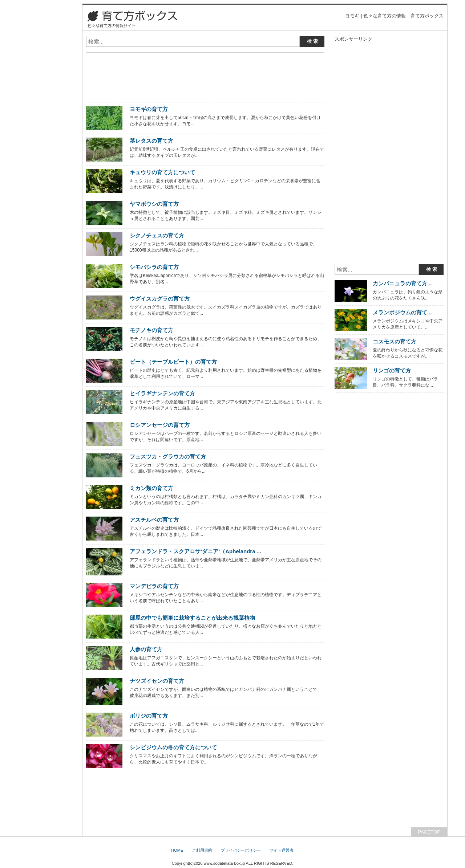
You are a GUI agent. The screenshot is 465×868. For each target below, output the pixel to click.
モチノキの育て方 (151, 330)
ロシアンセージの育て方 (160, 425)
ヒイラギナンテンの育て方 (162, 393)
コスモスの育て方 (395, 341)
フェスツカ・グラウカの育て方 (168, 457)
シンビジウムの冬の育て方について (173, 747)
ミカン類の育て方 (151, 488)
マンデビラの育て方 (154, 586)
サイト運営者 (282, 850)
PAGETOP (429, 832)
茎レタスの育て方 (151, 141)
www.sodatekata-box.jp (224, 863)
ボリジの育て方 (149, 716)
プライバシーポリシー (241, 850)
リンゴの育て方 (392, 370)
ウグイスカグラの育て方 (160, 299)
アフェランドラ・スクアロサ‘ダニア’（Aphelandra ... (195, 551)
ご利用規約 (202, 850)
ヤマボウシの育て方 (154, 204)
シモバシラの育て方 (154, 267)
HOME (177, 850)
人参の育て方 (146, 649)
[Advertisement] (171, 61)
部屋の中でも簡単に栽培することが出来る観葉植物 (192, 618)
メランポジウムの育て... (402, 312)
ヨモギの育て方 (149, 109)
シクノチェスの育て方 (157, 235)
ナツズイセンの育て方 (157, 681)
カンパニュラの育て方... (402, 283)
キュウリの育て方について (162, 172)
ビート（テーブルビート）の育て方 (173, 362)
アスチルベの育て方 (154, 520)
